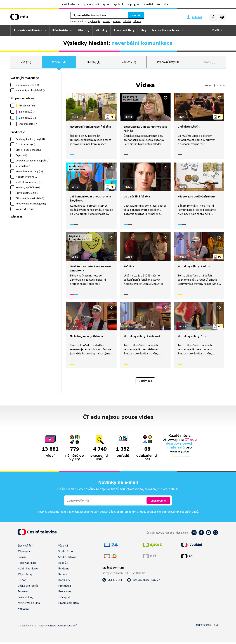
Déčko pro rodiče (28, 587)
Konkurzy (64, 581)
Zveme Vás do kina (29, 604)
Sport (106, 4)
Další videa (145, 382)
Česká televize (71, 4)
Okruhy (84, 30)
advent (107, 21)
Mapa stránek (203, 626)
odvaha (127, 21)
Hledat (136, 15)
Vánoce (137, 21)
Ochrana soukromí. (67, 627)
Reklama (64, 570)
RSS (216, 626)
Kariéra (63, 576)
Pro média (65, 587)
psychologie (94, 21)
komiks (117, 21)
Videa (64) (59, 63)
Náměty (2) (129, 63)
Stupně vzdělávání (28, 30)
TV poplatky (25, 576)
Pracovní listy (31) (169, 63)
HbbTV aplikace (27, 564)
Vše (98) (26, 63)
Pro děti (148, 4)
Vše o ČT (169, 4)
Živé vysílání (25, 547)
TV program (133, 4)
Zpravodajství (91, 4)
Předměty (60, 30)
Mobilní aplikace (28, 570)
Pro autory (65, 593)
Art (159, 4)
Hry (143, 30)
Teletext (23, 593)
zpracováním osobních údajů (181, 513)
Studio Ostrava (67, 559)
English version (48, 627)
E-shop (22, 581)
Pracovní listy (124, 30)
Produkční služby (69, 604)
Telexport (64, 599)
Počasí (22, 559)
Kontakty (23, 610)
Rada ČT (63, 564)
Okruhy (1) (94, 63)
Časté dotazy (26, 599)
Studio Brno (66, 553)
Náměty (102, 30)
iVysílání (118, 4)
